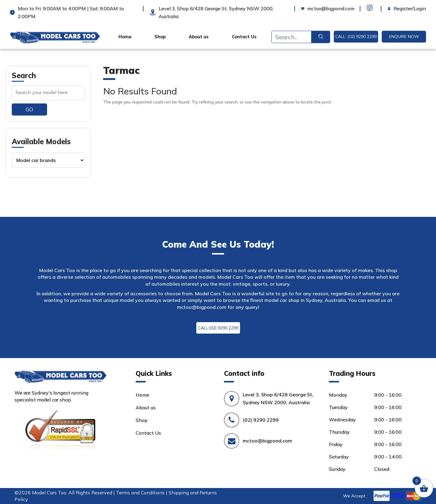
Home (125, 37)
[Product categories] (48, 160)
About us (199, 37)
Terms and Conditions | (142, 493)
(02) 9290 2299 (261, 420)
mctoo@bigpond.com (202, 307)
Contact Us (244, 37)
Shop (160, 37)
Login (394, 8)
